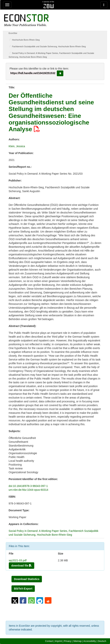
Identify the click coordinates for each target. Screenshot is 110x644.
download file (22, 566)
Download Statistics (27, 579)
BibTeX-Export (23, 589)
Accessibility (90, 641)
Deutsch (102, 641)
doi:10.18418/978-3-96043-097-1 (28, 486)
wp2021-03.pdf (18, 560)
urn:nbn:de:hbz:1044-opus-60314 (28, 490)
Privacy (68, 641)
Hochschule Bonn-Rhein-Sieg (26, 40)
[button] (15, 600)
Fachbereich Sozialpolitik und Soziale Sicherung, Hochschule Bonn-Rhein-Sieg (49, 46)
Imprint (58, 641)
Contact (49, 641)
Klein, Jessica (17, 146)
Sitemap (77, 641)
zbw (49, 6)
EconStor (13, 33)
